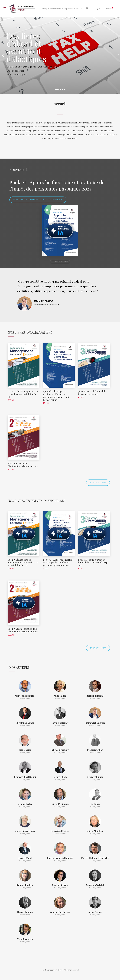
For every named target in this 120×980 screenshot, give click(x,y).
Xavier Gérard (95, 912)
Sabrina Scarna (60, 885)
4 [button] (65, 90)
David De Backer (60, 723)
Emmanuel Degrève (95, 723)
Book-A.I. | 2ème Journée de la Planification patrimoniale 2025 (23, 630)
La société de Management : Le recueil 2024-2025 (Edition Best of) (23, 394)
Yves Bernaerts (25, 939)
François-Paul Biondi (25, 777)
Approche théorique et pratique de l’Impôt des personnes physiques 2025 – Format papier (57, 396)
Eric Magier (25, 750)
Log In (98, 8)
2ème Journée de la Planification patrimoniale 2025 (23, 465)
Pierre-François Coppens (60, 858)
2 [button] (60, 90)
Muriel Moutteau (95, 831)
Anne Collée (60, 696)
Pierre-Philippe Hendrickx (95, 858)
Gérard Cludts (60, 777)
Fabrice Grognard (60, 750)
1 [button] (57, 90)
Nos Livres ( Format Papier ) (30, 332)
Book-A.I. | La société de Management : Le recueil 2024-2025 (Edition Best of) (23, 563)
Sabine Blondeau (25, 885)
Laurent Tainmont (60, 804)
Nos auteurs (19, 667)
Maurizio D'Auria (60, 831)
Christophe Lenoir (25, 723)
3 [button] (62, 90)
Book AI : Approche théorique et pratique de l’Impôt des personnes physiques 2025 (57, 185)
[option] (60, 55)
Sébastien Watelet (95, 885)
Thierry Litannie (25, 912)
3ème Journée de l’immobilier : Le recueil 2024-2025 (93, 393)
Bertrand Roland (95, 696)
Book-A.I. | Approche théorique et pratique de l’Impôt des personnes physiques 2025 (58, 563)
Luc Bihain (95, 804)
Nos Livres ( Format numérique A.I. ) (37, 501)
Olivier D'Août (25, 858)
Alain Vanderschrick (25, 696)
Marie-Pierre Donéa (25, 831)
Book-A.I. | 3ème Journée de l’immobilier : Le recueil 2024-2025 (93, 563)
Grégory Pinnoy (95, 777)
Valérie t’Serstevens (60, 912)
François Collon (95, 750)
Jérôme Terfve (25, 804)
